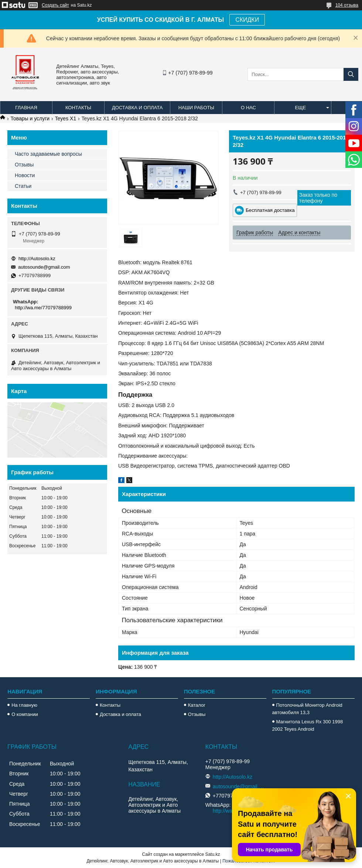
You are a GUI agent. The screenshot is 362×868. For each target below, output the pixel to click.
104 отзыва (347, 5)
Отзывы (24, 165)
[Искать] (351, 74)
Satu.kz (212, 854)
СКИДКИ (247, 20)
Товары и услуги (30, 118)
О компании (25, 714)
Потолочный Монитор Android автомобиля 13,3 (307, 709)
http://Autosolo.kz (37, 259)
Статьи (23, 186)
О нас (248, 108)
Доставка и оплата (137, 108)
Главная (26, 108)
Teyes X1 (66, 118)
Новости (25, 175)
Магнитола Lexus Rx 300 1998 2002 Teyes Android (308, 725)
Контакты (78, 108)
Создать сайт (55, 5)
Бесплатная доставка (270, 210)
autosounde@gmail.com (44, 267)
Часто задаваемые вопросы (48, 154)
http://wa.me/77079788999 (43, 308)
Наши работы (196, 108)
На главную (24, 705)
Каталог (197, 705)
